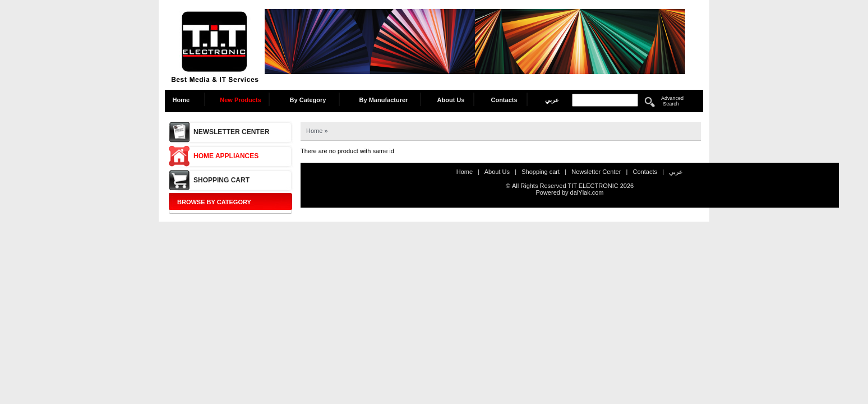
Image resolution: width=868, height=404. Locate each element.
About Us (451, 100)
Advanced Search (672, 101)
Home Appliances (226, 156)
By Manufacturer (384, 100)
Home (184, 100)
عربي (552, 100)
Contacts (504, 100)
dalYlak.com (587, 192)
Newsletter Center (231, 132)
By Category (308, 100)
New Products (240, 100)
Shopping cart (221, 180)
